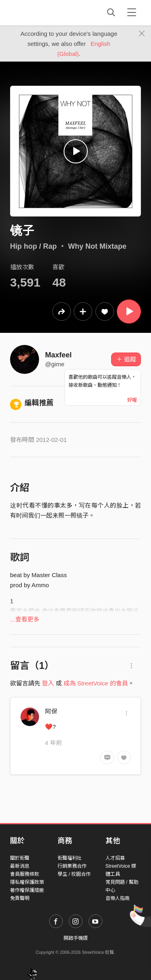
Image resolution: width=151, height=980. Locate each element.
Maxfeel (58, 355)
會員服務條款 (25, 874)
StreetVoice (43, 12)
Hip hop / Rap (33, 246)
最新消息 (20, 866)
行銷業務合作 (72, 866)
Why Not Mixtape (97, 246)
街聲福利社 (70, 858)
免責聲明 (20, 898)
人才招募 (115, 858)
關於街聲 (20, 858)
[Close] (142, 34)
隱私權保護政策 (27, 882)
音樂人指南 (118, 898)
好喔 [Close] (132, 400)
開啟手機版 (76, 938)
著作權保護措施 (27, 890)
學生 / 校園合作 (74, 874)
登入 (48, 683)
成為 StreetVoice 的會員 (96, 683)
